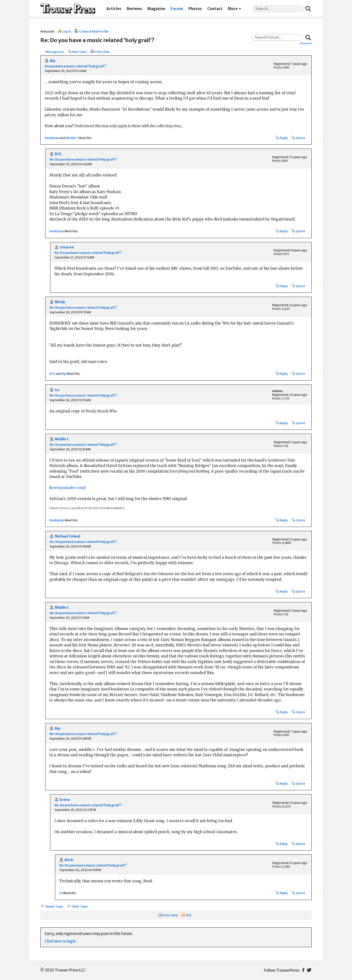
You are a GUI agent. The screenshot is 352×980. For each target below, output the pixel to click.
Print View (102, 52)
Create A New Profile (94, 31)
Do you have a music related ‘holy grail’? (76, 66)
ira (57, 390)
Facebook (303, 970)
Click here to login (60, 941)
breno (65, 800)
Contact (215, 9)
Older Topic (80, 906)
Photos (195, 9)
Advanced (306, 43)
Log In (67, 31)
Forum (177, 9)
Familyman (52, 138)
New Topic (80, 52)
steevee (67, 247)
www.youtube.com (67, 488)
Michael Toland (67, 536)
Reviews (134, 9)
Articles (114, 9)
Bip (53, 61)
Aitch (69, 860)
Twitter (309, 970)
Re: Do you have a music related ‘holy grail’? (83, 159)
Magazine (156, 9)
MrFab (60, 302)
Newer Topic (54, 906)
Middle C (72, 138)
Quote (300, 138)
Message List (55, 52)
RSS (189, 915)
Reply (284, 138)
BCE (58, 154)
